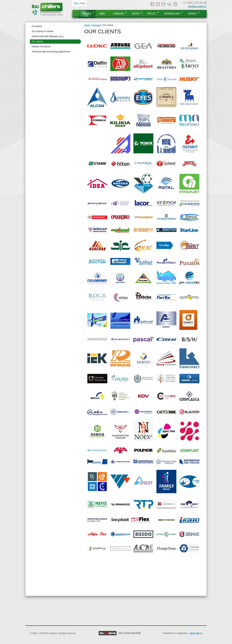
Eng (83, 3)
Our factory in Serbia (43, 31)
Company (87, 13)
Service (136, 13)
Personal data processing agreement (51, 52)
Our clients (37, 41)
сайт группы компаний (130, 633)
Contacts (192, 13)
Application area (172, 13)
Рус (76, 3)
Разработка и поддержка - (182, 633)
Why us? (152, 13)
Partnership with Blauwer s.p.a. (48, 36)
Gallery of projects (41, 46)
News (102, 13)
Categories (118, 13)
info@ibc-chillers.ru (197, 7)
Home (87, 25)
